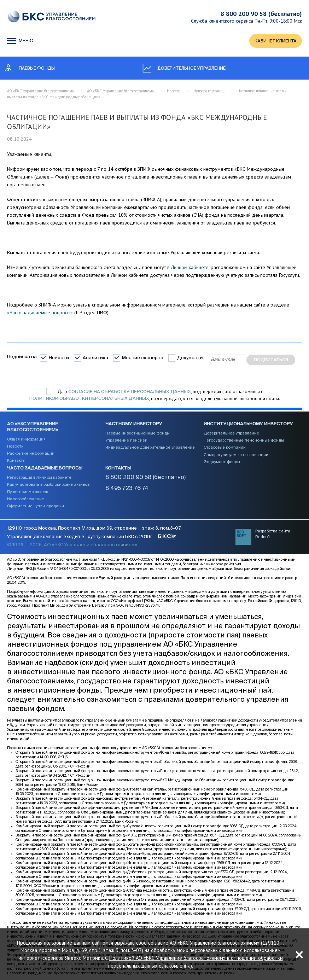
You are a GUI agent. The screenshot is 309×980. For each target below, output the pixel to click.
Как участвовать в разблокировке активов (48, 485)
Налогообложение (26, 499)
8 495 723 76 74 (127, 489)
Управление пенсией (126, 441)
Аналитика (95, 358)
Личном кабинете (190, 268)
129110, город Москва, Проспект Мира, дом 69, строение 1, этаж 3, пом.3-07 (94, 529)
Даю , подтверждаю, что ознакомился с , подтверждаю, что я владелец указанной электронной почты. (155, 396)
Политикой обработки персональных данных (89, 399)
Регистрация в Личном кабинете (39, 478)
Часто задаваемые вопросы (45, 469)
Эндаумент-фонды (222, 462)
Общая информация (26, 439)
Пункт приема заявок (28, 492)
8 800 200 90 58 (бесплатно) (261, 14)
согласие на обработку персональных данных (130, 392)
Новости (174, 91)
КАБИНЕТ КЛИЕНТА (275, 41)
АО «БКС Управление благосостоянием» (40, 91)
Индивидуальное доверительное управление (150, 448)
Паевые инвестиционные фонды (138, 434)
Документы (190, 358)
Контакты (16, 461)
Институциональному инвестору (248, 424)
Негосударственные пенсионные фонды (244, 441)
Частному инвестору (134, 424)
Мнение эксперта (143, 358)
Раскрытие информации (31, 454)
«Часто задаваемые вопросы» (40, 313)
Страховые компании (225, 448)
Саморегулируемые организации (236, 455)
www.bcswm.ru (83, 602)
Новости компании (209, 91)
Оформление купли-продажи (36, 506)
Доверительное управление (231, 434)
